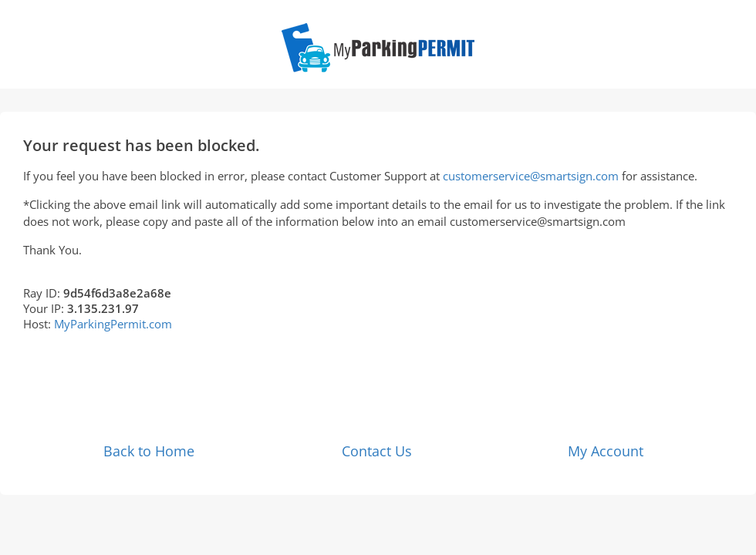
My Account (606, 451)
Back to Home (149, 451)
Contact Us (377, 451)
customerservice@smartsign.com (531, 176)
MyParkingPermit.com (113, 324)
